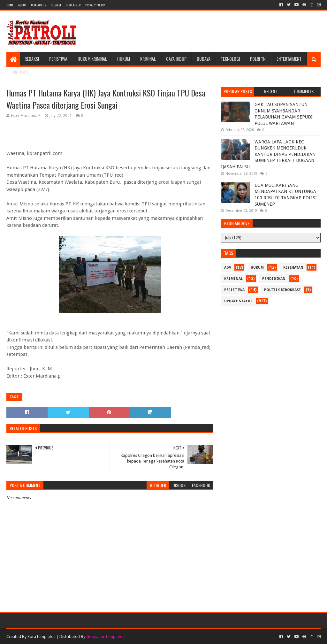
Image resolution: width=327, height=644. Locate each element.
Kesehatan (293, 268)
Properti (20, 72)
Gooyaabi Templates (105, 636)
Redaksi (56, 5)
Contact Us (38, 5)
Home (10, 5)
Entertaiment (289, 59)
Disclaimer (73, 5)
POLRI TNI (258, 59)
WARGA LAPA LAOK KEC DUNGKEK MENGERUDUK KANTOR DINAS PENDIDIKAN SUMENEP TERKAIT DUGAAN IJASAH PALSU (268, 154)
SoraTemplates (41, 636)
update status (238, 301)
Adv (228, 268)
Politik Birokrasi (282, 290)
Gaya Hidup (176, 59)
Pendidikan (274, 279)
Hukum (124, 59)
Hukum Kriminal (92, 59)
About (22, 5)
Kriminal (148, 59)
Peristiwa (58, 59)
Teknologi (230, 59)
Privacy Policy (95, 5)
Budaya (204, 59)
